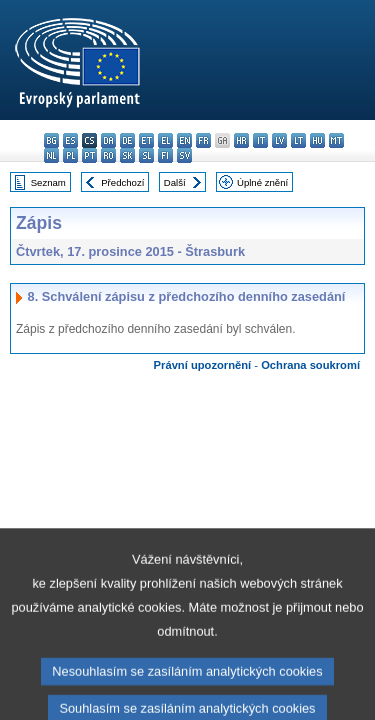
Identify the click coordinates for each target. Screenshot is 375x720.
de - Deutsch (127, 140)
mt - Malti (336, 140)
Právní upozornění (203, 365)
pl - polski (70, 155)
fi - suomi (165, 155)
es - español (70, 140)
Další (175, 182)
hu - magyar (317, 140)
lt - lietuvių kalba (298, 140)
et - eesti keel (146, 140)
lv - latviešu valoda (279, 140)
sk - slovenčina (127, 155)
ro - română (108, 155)
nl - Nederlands (51, 155)
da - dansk (108, 140)
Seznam (48, 182)
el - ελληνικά (165, 140)
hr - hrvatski (241, 140)
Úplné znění (262, 182)
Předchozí (122, 182)
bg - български (51, 140)
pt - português (89, 155)
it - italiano (260, 140)
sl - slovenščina (146, 155)
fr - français (203, 140)
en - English (184, 140)
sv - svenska (184, 155)
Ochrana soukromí (310, 365)
